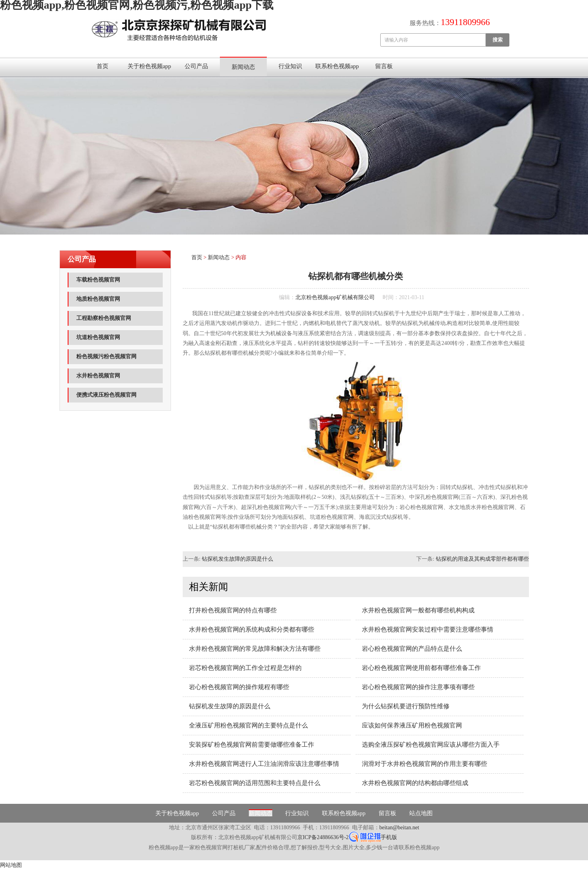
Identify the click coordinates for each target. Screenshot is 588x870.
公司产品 (196, 66)
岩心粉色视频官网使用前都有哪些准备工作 (421, 668)
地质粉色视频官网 (98, 299)
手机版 (389, 837)
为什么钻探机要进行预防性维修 (406, 706)
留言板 (384, 66)
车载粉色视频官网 (98, 280)
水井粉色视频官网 (98, 376)
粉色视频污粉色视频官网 (106, 356)
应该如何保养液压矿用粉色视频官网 (412, 725)
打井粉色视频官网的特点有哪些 (233, 610)
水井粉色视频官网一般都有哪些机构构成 (418, 610)
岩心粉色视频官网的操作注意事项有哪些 (418, 687)
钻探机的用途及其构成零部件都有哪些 (482, 559)
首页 (102, 66)
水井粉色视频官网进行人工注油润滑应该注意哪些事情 (264, 764)
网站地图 (11, 865)
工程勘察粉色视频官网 (104, 318)
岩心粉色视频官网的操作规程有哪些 (239, 687)
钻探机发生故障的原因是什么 (237, 559)
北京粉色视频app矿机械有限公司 (335, 297)
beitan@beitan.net (399, 828)
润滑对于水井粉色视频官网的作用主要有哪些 (424, 764)
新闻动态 (243, 67)
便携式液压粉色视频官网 (106, 395)
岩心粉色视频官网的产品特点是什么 (412, 649)
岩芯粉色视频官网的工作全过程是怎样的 (245, 668)
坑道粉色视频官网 (98, 337)
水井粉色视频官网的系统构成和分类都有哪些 (252, 629)
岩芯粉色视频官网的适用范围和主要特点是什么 (255, 783)
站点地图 (421, 813)
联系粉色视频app (337, 66)
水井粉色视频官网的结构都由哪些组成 (415, 783)
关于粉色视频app (149, 66)
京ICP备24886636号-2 (323, 837)
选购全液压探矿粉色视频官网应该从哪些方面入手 (431, 745)
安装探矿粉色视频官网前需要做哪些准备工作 (252, 745)
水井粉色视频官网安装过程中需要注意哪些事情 (428, 629)
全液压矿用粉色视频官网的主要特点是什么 (248, 725)
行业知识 (290, 66)
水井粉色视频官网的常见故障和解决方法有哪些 (255, 649)
